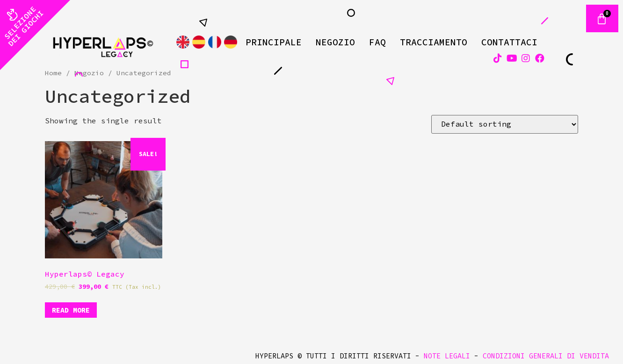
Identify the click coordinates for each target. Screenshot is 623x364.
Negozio (335, 42)
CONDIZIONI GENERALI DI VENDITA (546, 356)
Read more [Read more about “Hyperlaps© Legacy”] (71, 310)
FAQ (377, 42)
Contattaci (509, 42)
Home (53, 73)
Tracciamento (434, 42)
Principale (274, 42)
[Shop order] (505, 124)
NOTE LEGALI (447, 356)
